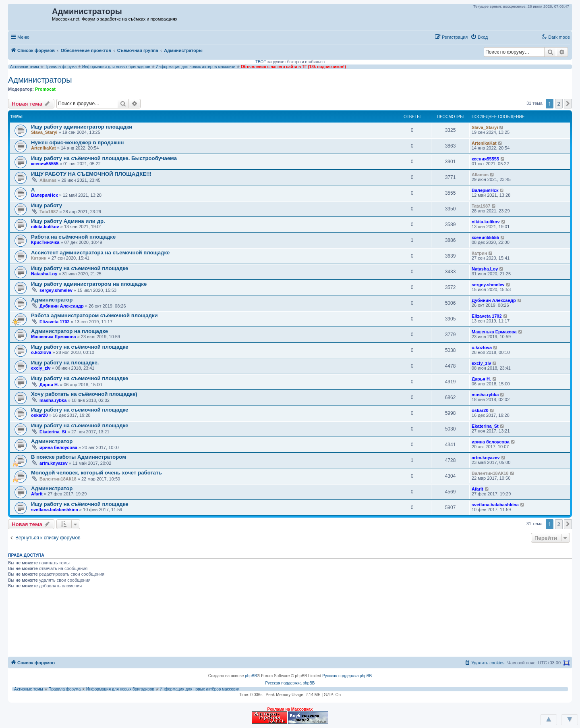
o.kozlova (41, 352)
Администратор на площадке (69, 331)
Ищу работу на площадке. (65, 363)
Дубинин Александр (62, 306)
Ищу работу (47, 205)
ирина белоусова (58, 447)
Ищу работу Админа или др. (68, 221)
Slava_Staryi (44, 132)
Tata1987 (49, 212)
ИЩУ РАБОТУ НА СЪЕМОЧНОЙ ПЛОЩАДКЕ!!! (91, 174)
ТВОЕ (261, 62)
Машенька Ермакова (54, 337)
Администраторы (40, 80)
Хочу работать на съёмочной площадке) (84, 394)
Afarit (37, 494)
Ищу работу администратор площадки (82, 127)
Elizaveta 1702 (55, 322)
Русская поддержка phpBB (347, 676)
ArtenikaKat (43, 148)
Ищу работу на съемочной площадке (80, 268)
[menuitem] (479, 37)
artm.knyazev (54, 463)
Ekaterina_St (53, 432)
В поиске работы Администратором (79, 457)
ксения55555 (45, 164)
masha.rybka (53, 400)
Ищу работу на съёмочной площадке (80, 347)
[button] (499, 37)
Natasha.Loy (44, 274)
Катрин (39, 258)
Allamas (48, 180)
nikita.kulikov (45, 227)
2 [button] (559, 104)
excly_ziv (41, 368)
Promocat (45, 89)
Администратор (52, 300)
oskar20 (39, 415)
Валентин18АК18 (58, 479)
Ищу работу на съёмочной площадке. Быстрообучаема (104, 158)
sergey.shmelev (56, 290)
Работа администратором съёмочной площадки (94, 315)
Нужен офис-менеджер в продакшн (78, 142)
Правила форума (60, 67)
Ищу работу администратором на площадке (89, 284)
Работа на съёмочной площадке (73, 237)
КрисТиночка (45, 242)
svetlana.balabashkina (55, 510)
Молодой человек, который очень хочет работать (96, 473)
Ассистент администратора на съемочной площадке (100, 253)
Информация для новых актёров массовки (195, 67)
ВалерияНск (45, 195)
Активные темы (25, 67)
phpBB (251, 676)
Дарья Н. (49, 385)
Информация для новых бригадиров (116, 67)
